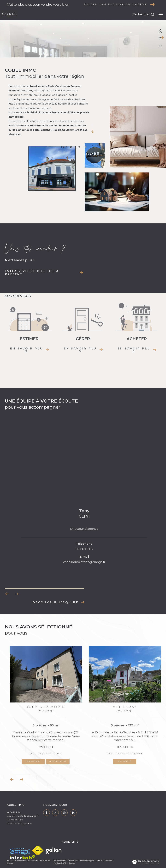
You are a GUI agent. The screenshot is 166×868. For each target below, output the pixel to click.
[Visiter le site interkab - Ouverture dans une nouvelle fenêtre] (22, 857)
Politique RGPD (60, 863)
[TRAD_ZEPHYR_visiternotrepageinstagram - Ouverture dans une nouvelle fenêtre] (64, 813)
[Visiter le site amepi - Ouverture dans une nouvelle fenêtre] (20, 851)
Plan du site (73, 861)
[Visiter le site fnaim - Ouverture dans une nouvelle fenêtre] (38, 851)
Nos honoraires (59, 861)
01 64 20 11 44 (14, 812)
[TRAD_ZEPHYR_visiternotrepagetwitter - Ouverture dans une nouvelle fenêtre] (55, 813)
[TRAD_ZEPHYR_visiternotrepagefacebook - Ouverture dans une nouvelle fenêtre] (47, 813)
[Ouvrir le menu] (161, 15)
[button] (22, 780)
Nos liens (109, 861)
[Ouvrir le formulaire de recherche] (144, 15)
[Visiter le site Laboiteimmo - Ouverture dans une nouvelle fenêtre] (145, 862)
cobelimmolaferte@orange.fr (23, 816)
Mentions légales (87, 861)
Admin (100, 861)
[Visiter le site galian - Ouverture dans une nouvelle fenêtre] (54, 851)
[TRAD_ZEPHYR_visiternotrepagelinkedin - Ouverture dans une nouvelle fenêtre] (73, 813)
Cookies (72, 863)
